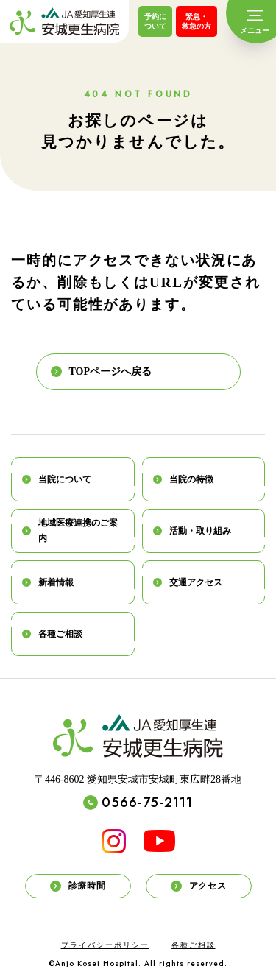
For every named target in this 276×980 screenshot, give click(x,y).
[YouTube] (159, 841)
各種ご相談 (194, 945)
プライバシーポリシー (105, 945)
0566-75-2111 (138, 803)
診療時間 (78, 886)
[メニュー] (255, 22)
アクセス (198, 886)
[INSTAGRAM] (114, 841)
